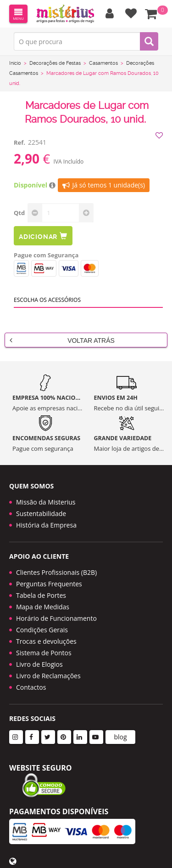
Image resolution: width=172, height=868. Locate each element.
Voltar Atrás (62, 340)
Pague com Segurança (46, 255)
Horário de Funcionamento (56, 618)
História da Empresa (46, 525)
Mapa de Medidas (43, 607)
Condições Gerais (42, 630)
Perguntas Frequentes (49, 584)
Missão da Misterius (46, 502)
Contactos (31, 687)
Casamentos (103, 63)
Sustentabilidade (41, 513)
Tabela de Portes (41, 595)
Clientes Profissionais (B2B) (56, 572)
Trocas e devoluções (46, 641)
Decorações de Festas (55, 63)
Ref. (19, 142)
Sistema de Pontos (44, 653)
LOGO (65, 14)
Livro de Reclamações (48, 676)
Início (15, 63)
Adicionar (43, 236)
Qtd (19, 213)
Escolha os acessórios (47, 300)
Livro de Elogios (39, 664)
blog (120, 737)
